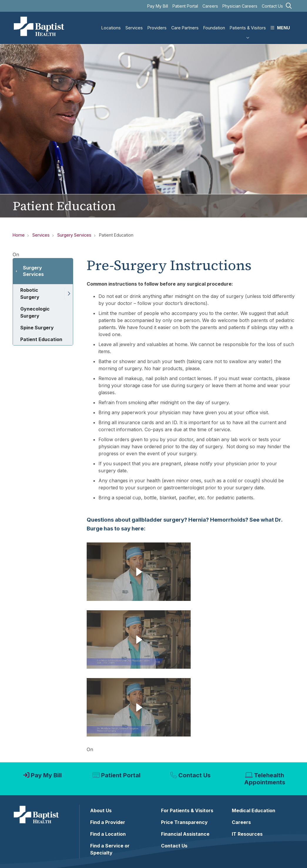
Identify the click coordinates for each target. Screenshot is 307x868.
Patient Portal (185, 6)
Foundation (214, 23)
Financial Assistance (185, 834)
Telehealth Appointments (265, 779)
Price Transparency (184, 822)
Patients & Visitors (248, 23)
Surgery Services (33, 271)
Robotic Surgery (30, 294)
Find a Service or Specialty (110, 849)
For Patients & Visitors (187, 810)
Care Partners (185, 23)
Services (134, 23)
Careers (210, 6)
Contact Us (272, 6)
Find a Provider (108, 822)
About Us (101, 810)
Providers (157, 23)
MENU (280, 23)
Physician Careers (240, 6)
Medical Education (254, 810)
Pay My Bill (158, 6)
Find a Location (108, 834)
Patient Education (41, 339)
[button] (68, 294)
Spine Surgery (37, 328)
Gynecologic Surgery (35, 312)
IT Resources (247, 834)
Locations (111, 23)
